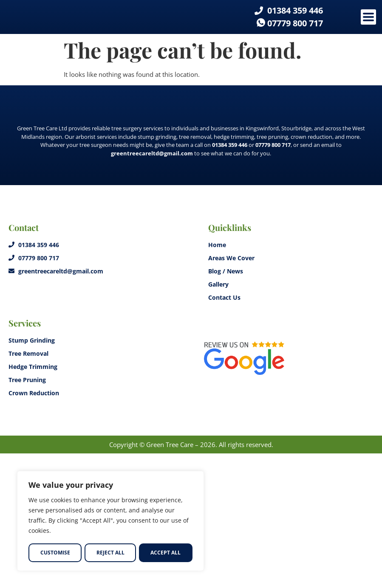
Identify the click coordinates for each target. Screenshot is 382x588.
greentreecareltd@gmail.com (152, 288)
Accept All (166, 553)
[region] (110, 521)
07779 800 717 (273, 279)
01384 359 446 (230, 279)
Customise (55, 553)
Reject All (110, 553)
